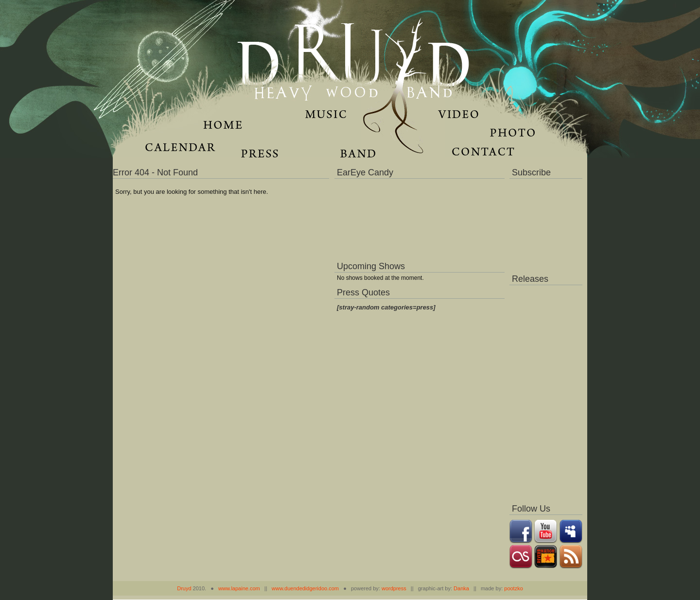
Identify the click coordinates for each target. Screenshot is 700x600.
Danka (461, 588)
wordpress (394, 588)
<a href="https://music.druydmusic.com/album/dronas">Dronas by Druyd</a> (546, 392)
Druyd (184, 588)
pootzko (514, 588)
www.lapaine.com (239, 588)
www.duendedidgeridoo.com (305, 588)
